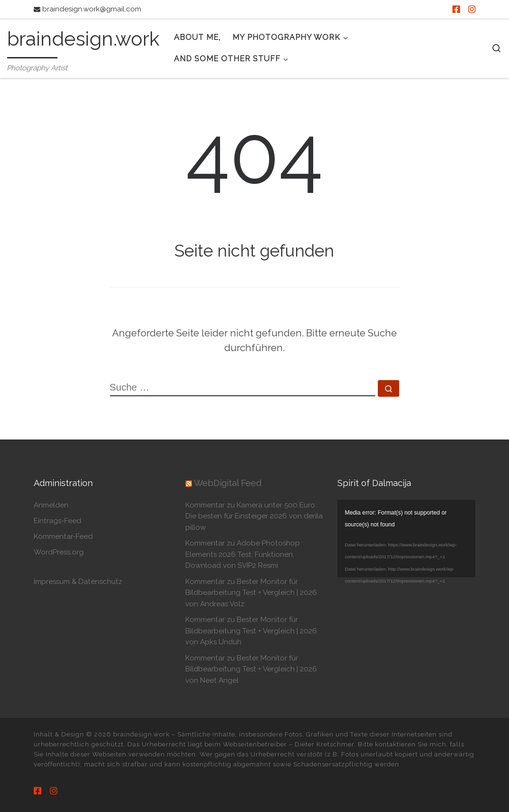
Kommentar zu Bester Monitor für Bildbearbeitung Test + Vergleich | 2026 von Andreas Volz (251, 593)
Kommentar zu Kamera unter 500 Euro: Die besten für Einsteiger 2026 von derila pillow (254, 516)
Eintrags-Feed (58, 521)
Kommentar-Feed (63, 536)
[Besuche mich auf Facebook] (456, 10)
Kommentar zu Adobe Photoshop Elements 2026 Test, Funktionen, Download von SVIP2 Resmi (243, 554)
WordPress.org (59, 552)
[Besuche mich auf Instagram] (472, 10)
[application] (406, 539)
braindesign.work (141, 734)
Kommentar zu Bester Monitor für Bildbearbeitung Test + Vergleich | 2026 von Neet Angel (251, 669)
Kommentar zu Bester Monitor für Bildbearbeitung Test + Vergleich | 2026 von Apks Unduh (251, 631)
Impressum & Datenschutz (78, 582)
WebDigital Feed (228, 483)
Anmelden (51, 505)
